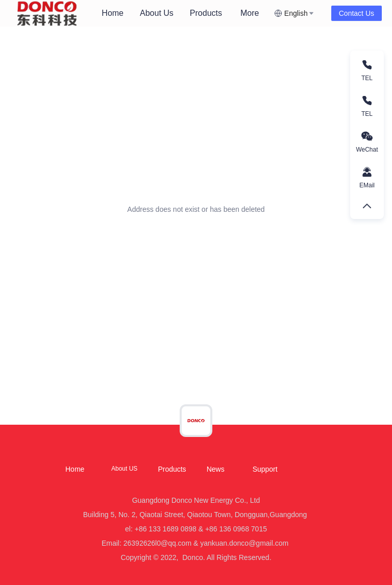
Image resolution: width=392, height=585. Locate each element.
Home (113, 13)
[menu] (184, 13)
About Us (157, 13)
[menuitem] (113, 13)
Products (206, 13)
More (250, 13)
